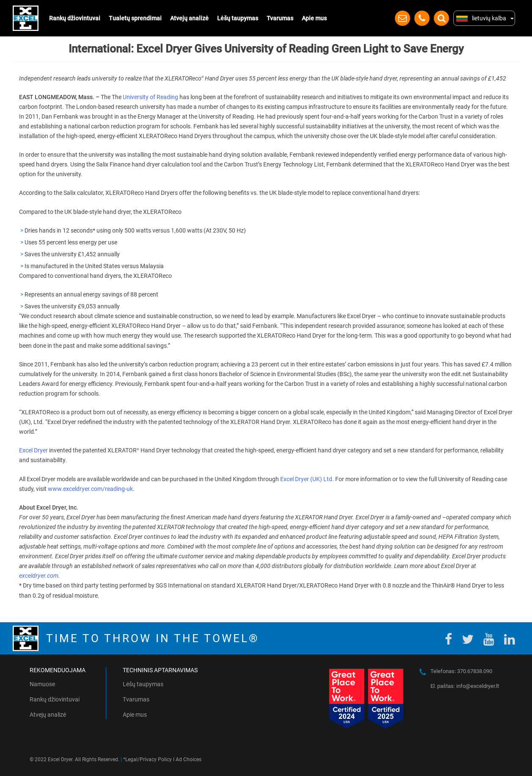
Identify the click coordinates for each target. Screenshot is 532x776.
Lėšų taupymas (238, 18)
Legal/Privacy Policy (149, 759)
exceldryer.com (39, 576)
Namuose (42, 684)
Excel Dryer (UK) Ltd (306, 479)
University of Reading (150, 97)
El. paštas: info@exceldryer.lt (465, 686)
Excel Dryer (33, 450)
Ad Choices (189, 759)
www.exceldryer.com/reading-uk (90, 489)
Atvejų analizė (189, 18)
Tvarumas (280, 18)
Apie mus (314, 18)
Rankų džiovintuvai (75, 18)
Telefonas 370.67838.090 (461, 671)
